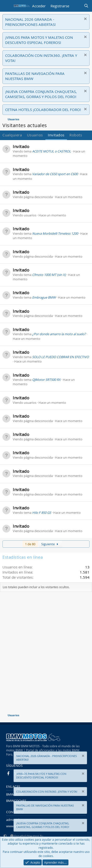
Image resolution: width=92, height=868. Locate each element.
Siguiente (50, 544)
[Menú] (7, 6)
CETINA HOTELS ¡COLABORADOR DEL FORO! (43, 110)
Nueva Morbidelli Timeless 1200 (55, 233)
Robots (76, 135)
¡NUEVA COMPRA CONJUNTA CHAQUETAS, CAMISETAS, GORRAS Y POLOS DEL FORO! (41, 94)
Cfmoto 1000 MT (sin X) (49, 275)
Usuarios (35, 135)
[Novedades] (76, 6)
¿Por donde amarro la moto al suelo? (59, 334)
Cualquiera (12, 135)
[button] (5, 836)
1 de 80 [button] (30, 544)
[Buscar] (86, 6)
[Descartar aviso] (85, 19)
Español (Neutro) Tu (27, 836)
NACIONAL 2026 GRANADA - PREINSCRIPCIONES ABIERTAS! (30, 22)
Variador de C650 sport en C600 (55, 174)
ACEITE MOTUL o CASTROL (52, 151)
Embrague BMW (44, 297)
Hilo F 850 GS (42, 513)
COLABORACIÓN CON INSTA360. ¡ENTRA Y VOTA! (47, 791)
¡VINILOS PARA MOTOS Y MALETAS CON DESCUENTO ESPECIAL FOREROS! (39, 40)
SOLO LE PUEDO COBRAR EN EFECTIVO (60, 357)
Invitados (56, 135)
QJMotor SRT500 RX (46, 380)
